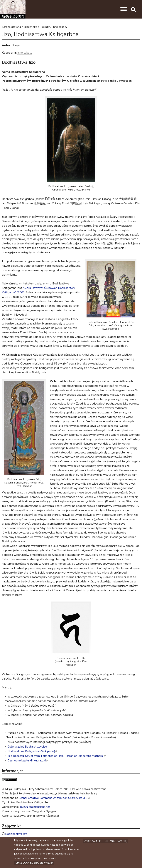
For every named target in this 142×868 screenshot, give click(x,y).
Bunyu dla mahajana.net (35, 807)
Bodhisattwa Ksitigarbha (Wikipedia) (32, 751)
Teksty (45, 27)
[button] (124, 9)
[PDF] (21, 292)
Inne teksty (60, 27)
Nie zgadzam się (116, 840)
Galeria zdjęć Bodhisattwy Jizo (27, 747)
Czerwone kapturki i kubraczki (28, 761)
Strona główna (11, 27)
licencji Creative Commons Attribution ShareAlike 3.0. (55, 798)
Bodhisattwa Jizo (16, 834)
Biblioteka (31, 27)
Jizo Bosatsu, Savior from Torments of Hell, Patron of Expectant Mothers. (57, 756)
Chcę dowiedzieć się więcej (34, 863)
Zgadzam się (93, 840)
